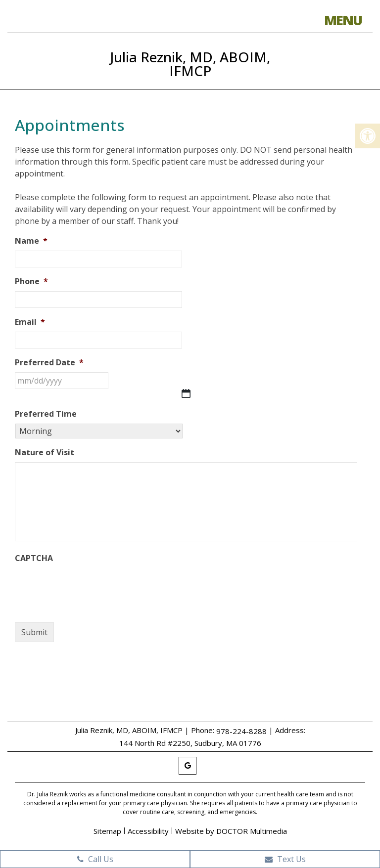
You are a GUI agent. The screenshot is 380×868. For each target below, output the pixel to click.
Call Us (95, 859)
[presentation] (90, 587)
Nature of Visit (45, 453)
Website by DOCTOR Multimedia (231, 831)
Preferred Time (46, 414)
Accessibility (148, 831)
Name (31, 241)
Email (30, 322)
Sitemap (107, 831)
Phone (31, 282)
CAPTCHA (34, 558)
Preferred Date (49, 363)
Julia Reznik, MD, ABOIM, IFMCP (190, 64)
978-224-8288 (241, 731)
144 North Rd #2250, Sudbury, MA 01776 (190, 743)
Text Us (285, 859)
